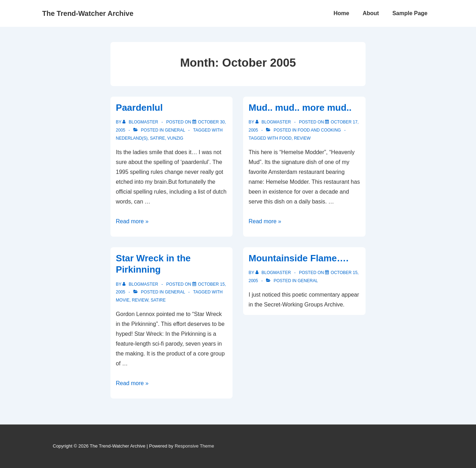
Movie (123, 300)
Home (341, 13)
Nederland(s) (132, 138)
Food (286, 138)
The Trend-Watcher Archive (88, 13)
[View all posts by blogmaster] (141, 122)
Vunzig (175, 138)
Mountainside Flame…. (298, 258)
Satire (157, 138)
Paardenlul (139, 108)
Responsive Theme (194, 446)
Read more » (132, 221)
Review (302, 138)
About (371, 13)
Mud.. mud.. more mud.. (300, 108)
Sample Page (410, 13)
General (175, 130)
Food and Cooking (320, 130)
